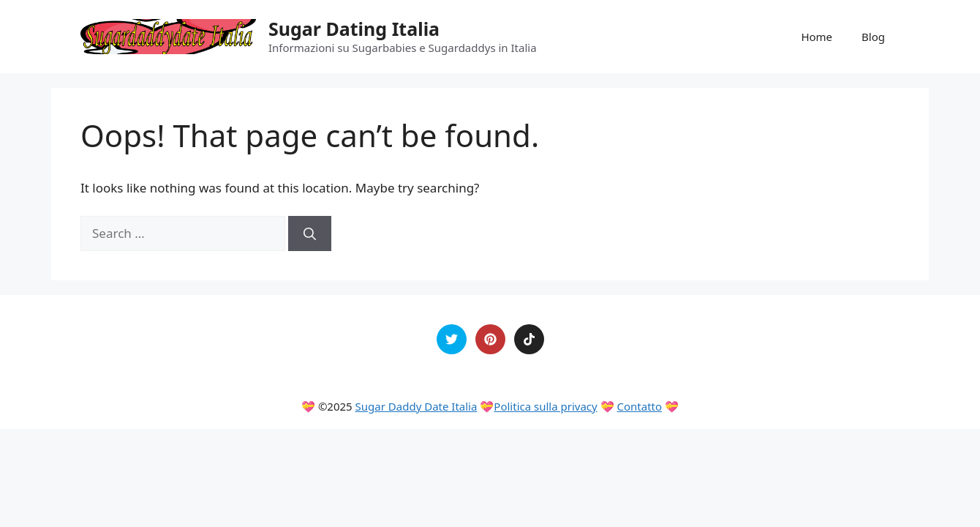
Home (817, 37)
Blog (873, 37)
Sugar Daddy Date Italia (416, 406)
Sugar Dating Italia (354, 29)
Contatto (640, 406)
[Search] (310, 233)
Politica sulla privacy (545, 406)
